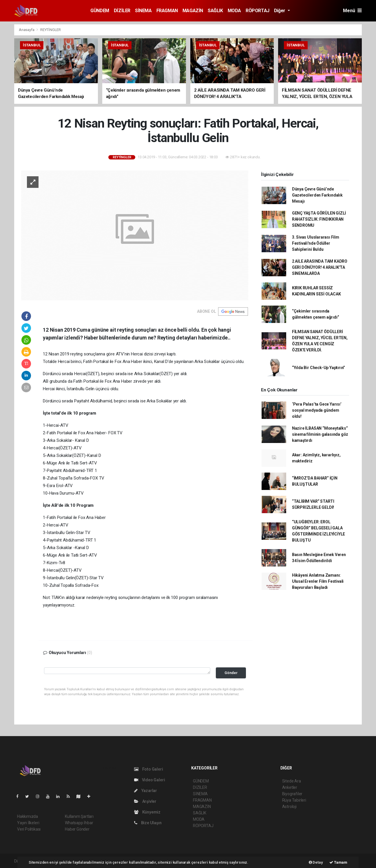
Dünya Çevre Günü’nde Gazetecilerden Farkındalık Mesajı (317, 195)
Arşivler (145, 801)
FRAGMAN (167, 11)
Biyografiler (292, 794)
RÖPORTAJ (258, 11)
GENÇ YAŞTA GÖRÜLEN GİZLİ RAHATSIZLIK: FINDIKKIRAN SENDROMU (319, 219)
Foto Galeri (149, 769)
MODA (234, 11)
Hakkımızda (28, 816)
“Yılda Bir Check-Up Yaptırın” (318, 368)
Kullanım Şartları (79, 816)
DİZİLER (122, 11)
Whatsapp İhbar (79, 823)
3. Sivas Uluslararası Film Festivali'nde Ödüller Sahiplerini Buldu (316, 243)
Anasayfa (27, 30)
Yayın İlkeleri (28, 823)
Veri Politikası (29, 829)
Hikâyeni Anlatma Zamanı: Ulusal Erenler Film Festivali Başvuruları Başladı (318, 581)
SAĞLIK (215, 11)
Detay (316, 862)
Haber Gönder (77, 829)
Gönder (231, 673)
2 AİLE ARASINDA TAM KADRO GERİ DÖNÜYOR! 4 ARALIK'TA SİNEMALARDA (320, 267)
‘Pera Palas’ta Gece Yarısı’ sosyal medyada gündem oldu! (317, 410)
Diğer (280, 11)
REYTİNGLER (51, 30)
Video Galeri (149, 780)
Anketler (290, 787)
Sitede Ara (292, 781)
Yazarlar (146, 791)
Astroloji (289, 807)
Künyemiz (147, 812)
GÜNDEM (100, 11)
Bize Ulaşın (148, 823)
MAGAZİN (193, 11)
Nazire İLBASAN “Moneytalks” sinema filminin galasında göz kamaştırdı (320, 434)
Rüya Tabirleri (294, 800)
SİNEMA (143, 11)
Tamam (338, 862)
